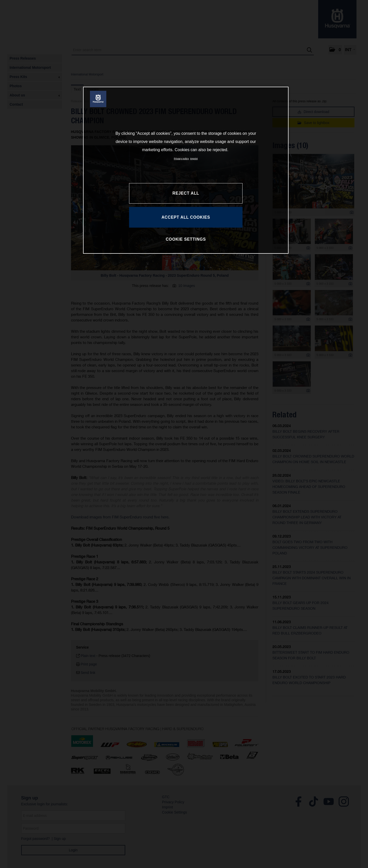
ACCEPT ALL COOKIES (186, 217)
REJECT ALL (186, 193)
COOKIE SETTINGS (186, 239)
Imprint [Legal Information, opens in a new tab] (194, 158)
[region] (186, 170)
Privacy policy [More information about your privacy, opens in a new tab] (182, 158)
